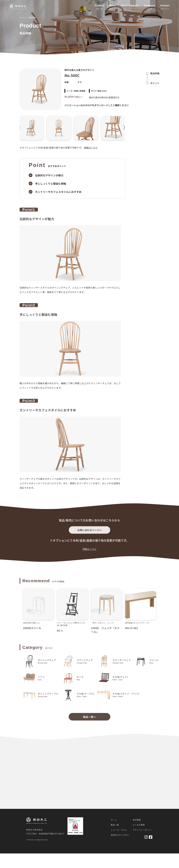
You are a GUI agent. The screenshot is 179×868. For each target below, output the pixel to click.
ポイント (155, 83)
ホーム (22, 17)
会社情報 (137, 820)
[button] (124, 127)
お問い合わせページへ (89, 532)
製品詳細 (32, 17)
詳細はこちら (91, 148)
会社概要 (149, 9)
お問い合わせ (165, 9)
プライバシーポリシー (143, 830)
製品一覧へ (89, 719)
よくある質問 (139, 825)
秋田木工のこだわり (130, 9)
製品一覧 (99, 9)
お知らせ (112, 9)
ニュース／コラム (119, 830)
